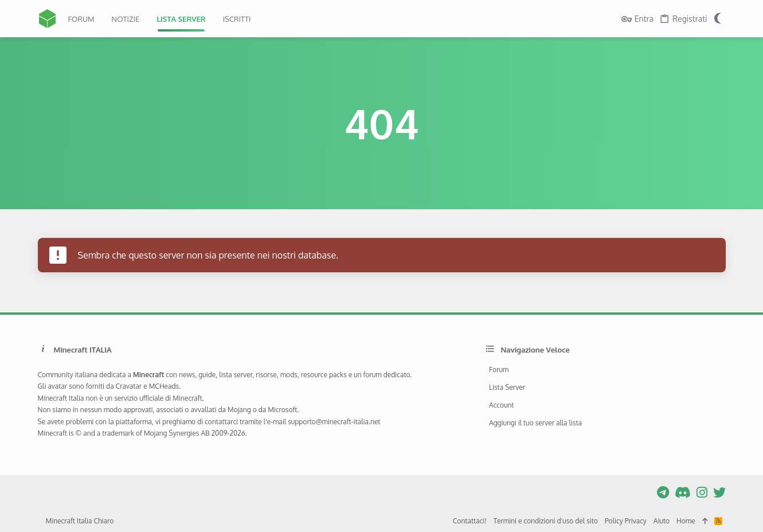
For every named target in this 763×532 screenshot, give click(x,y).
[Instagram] (702, 492)
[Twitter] (719, 492)
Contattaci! (470, 521)
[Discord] (683, 492)
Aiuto (662, 521)
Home (686, 521)
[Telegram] (663, 492)
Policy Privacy (626, 521)
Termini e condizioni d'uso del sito (546, 521)
